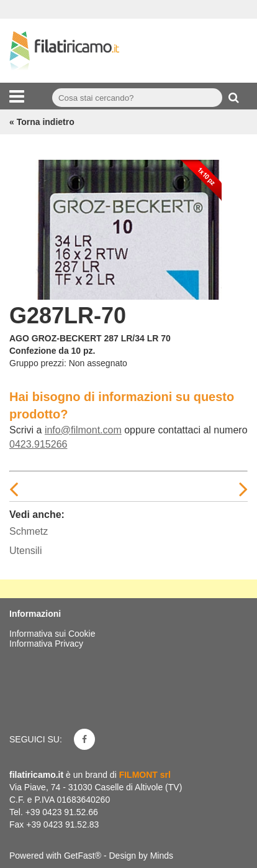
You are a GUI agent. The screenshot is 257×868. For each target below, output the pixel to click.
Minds (162, 856)
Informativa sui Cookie (52, 634)
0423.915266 (38, 444)
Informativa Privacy (46, 644)
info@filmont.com (83, 430)
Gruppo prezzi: (38, 363)
